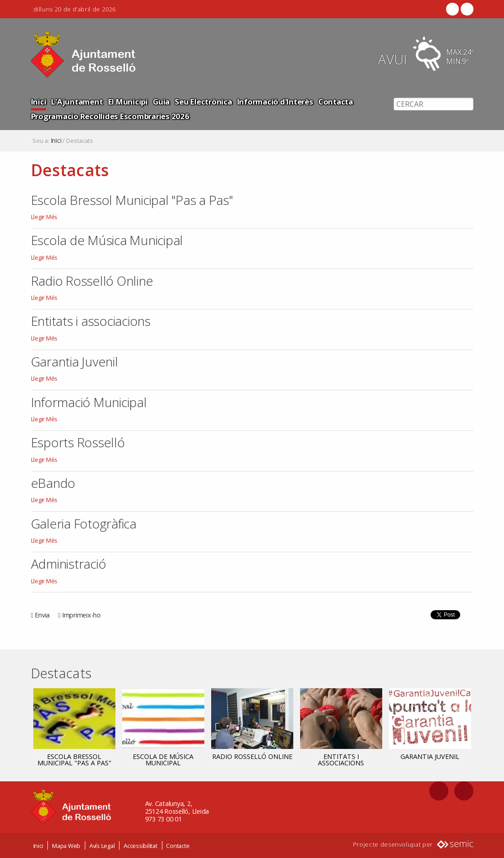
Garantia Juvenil (75, 361)
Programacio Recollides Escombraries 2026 (110, 116)
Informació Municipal (89, 402)
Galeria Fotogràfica (84, 523)
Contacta (336, 102)
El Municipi (128, 102)
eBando (53, 483)
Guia (161, 102)
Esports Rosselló (78, 442)
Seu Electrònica (203, 102)
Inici (39, 102)
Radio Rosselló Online (92, 281)
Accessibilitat (140, 846)
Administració (69, 564)
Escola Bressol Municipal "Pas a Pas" (132, 200)
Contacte (178, 846)
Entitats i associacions (91, 321)
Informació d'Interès (275, 102)
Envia (42, 615)
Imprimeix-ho (81, 615)
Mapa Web (66, 846)
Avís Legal (102, 846)
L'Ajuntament (77, 102)
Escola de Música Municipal (107, 240)
